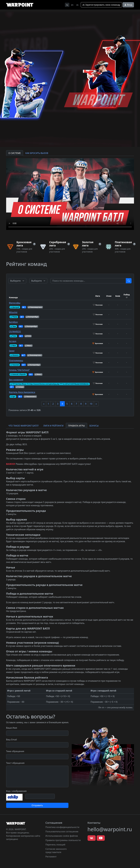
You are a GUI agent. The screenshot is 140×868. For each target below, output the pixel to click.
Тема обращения (15, 751)
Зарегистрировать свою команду (101, 5)
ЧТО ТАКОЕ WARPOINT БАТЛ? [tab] (24, 426)
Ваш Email (12, 740)
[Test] (88, 281)
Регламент (51, 857)
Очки (109, 296)
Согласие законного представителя (56, 851)
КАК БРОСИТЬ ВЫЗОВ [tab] (37, 153)
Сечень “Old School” (19, 370)
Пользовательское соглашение (62, 831)
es (77, 5)
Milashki (13, 312)
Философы (15, 303)
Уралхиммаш (16, 360)
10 (91, 404)
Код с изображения (16, 791)
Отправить (37, 805)
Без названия (16, 380)
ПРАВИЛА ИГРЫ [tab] (76, 426)
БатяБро (13, 322)
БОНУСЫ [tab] (94, 426)
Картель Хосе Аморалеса (22, 392)
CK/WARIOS (15, 332)
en (72, 5)
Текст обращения (15, 763)
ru (67, 5)
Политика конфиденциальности (62, 827)
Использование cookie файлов (62, 836)
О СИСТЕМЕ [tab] (15, 153)
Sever (12, 351)
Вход (128, 5)
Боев (118, 296)
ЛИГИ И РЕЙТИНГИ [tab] (53, 426)
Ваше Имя (12, 728)
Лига (98, 296)
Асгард (13, 341)
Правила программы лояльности (63, 840)
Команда (13, 297)
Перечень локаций (55, 845)
